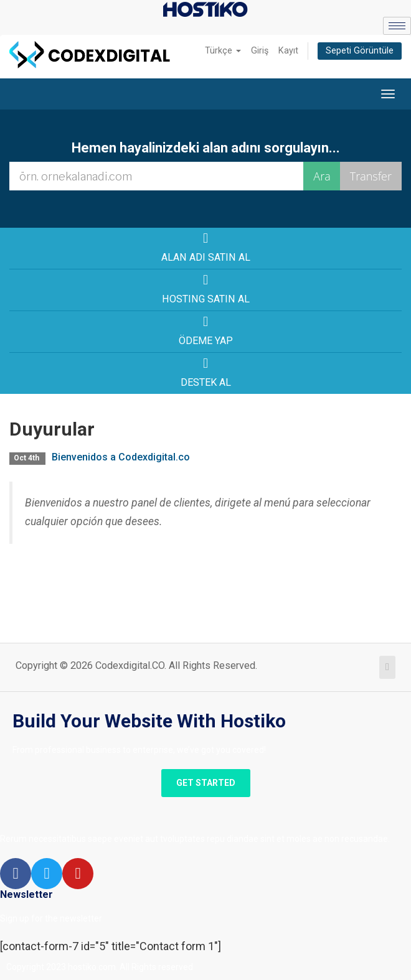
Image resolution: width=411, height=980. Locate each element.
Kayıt (288, 51)
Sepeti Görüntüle (360, 51)
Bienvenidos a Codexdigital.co (121, 457)
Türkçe (223, 51)
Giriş (260, 51)
